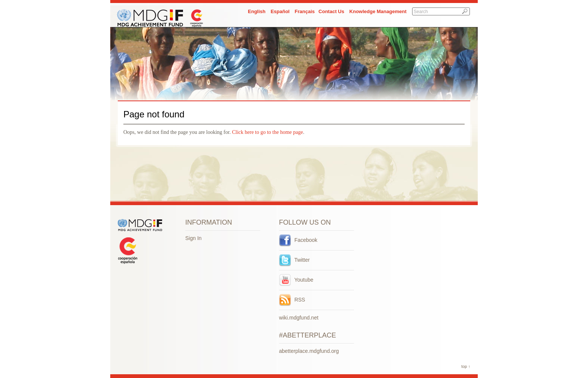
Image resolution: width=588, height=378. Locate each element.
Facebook (298, 240)
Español (280, 11)
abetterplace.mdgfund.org (309, 351)
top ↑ (466, 366)
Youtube (296, 280)
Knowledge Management (378, 11)
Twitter (294, 260)
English (257, 11)
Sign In (193, 238)
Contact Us (331, 11)
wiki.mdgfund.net (299, 318)
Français (305, 11)
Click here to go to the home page (268, 132)
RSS (292, 300)
